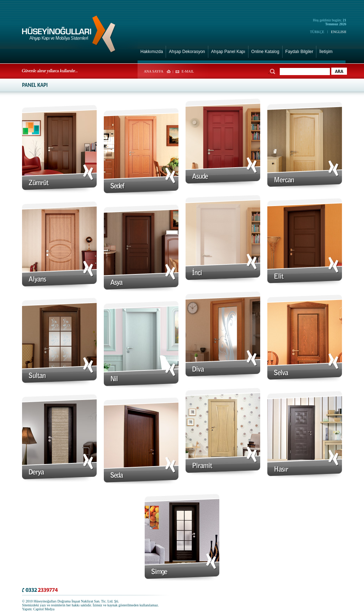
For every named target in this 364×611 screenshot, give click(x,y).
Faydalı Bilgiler (299, 52)
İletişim (326, 52)
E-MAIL (188, 71)
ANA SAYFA (154, 71)
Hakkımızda (152, 52)
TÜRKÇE (317, 32)
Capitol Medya (44, 609)
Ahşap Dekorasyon (187, 52)
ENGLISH (339, 32)
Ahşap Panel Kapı (228, 52)
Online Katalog (265, 52)
